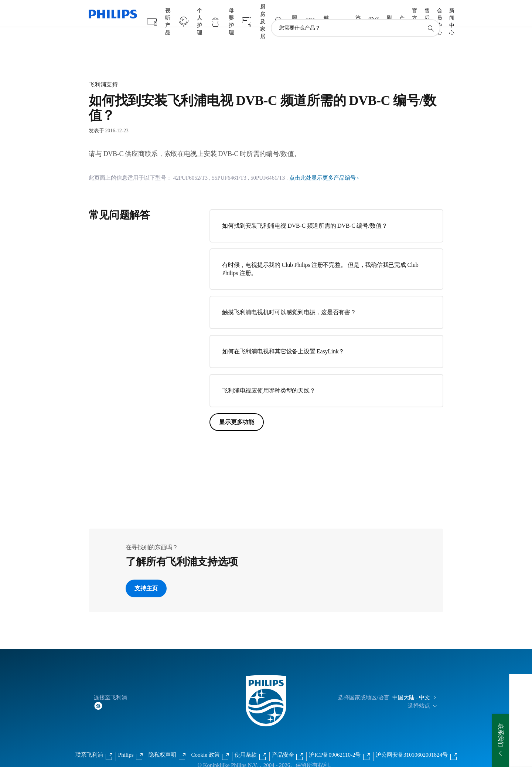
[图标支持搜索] (430, 14)
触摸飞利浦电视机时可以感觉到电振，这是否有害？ (289, 298)
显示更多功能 (237, 408)
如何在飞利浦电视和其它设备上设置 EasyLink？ (283, 337)
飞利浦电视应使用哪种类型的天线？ (269, 376)
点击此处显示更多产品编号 (323, 163)
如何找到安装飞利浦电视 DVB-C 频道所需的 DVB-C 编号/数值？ (305, 211)
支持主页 (146, 574)
